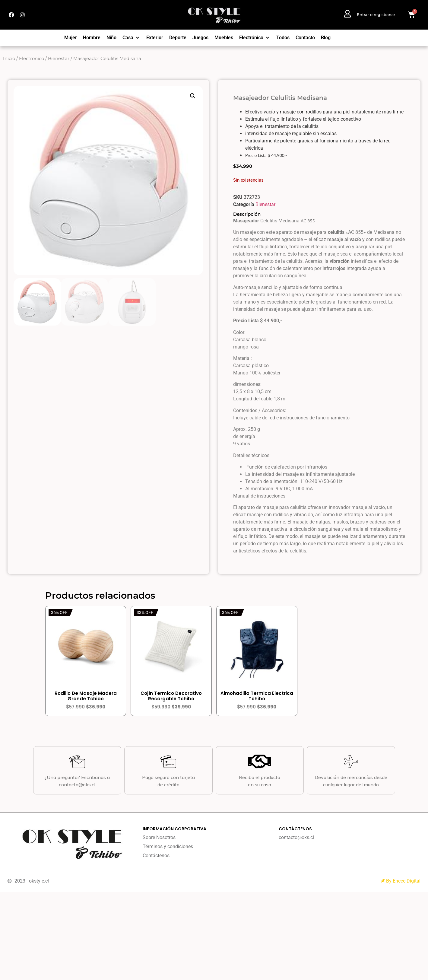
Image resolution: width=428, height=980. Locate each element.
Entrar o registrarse (376, 14)
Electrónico (32, 59)
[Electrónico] (255, 38)
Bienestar (59, 59)
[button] (193, 96)
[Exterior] (155, 38)
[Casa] (131, 38)
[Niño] (111, 38)
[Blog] (326, 38)
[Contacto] (305, 38)
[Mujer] (71, 38)
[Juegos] (200, 38)
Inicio (9, 59)
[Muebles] (224, 38)
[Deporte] (178, 38)
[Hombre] (92, 38)
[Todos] (283, 38)
